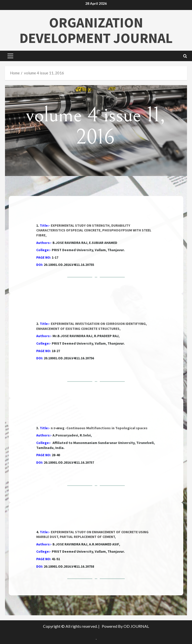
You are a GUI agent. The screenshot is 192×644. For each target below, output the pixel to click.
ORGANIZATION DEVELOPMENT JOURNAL (96, 30)
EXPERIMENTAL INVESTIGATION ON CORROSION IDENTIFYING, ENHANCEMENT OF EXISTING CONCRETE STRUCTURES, (91, 360)
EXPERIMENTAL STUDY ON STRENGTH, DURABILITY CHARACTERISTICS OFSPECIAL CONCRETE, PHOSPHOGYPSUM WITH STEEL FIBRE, (94, 261)
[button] (10, 56)
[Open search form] (185, 56)
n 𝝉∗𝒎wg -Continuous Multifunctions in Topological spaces (99, 462)
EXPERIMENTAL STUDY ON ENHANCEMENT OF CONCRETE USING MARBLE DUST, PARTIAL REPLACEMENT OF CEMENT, (92, 563)
